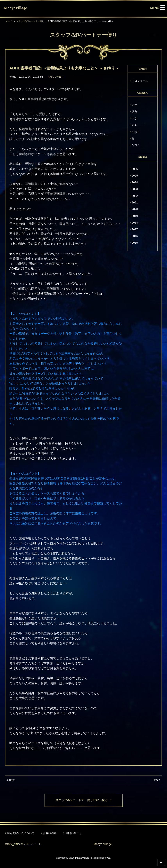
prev (12, 780)
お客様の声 (50, 833)
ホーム (10, 21)
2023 (135, 189)
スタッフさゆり (56, 77)
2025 (135, 176)
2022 (135, 196)
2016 (135, 236)
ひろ (134, 111)
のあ (134, 125)
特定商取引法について (21, 833)
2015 (135, 243)
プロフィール (140, 81)
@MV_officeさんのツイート (25, 844)
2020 (135, 209)
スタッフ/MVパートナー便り (32, 21)
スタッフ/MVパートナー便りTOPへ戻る (83, 800)
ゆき (134, 118)
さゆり (136, 132)
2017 (135, 229)
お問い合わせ (74, 833)
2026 (135, 169)
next (155, 780)
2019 (135, 216)
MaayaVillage (15, 8)
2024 (135, 182)
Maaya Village (103, 844)
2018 (135, 223)
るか (134, 105)
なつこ (136, 145)
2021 (135, 202)
